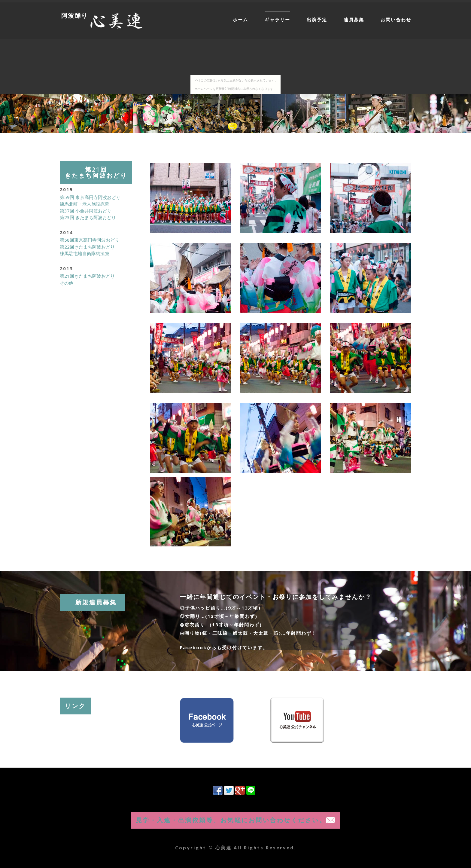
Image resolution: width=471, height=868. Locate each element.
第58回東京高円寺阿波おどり (90, 240)
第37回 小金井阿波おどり (86, 211)
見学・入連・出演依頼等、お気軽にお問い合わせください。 (236, 820)
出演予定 (317, 20)
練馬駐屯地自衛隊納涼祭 (85, 253)
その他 (67, 283)
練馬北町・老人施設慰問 (85, 204)
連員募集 (354, 20)
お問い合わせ (396, 20)
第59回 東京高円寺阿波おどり (90, 197)
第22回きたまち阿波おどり (87, 247)
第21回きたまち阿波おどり (87, 276)
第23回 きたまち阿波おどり (88, 217)
